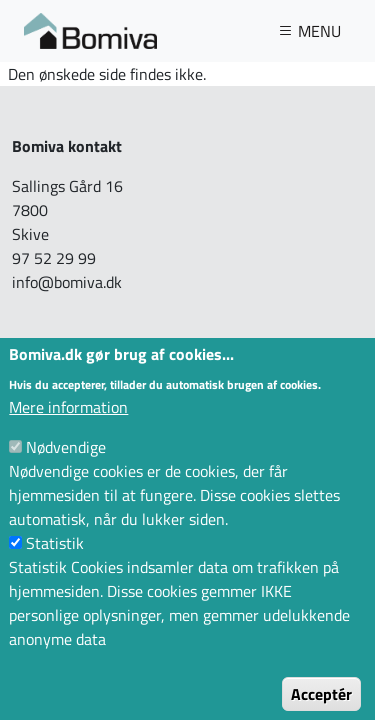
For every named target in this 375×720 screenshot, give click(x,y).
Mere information (68, 426)
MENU (309, 31)
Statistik (55, 562)
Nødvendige (66, 466)
